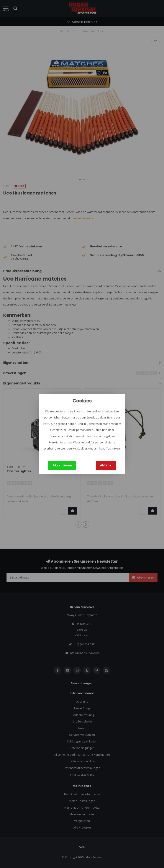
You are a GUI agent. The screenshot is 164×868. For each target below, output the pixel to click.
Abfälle (106, 465)
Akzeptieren (62, 465)
